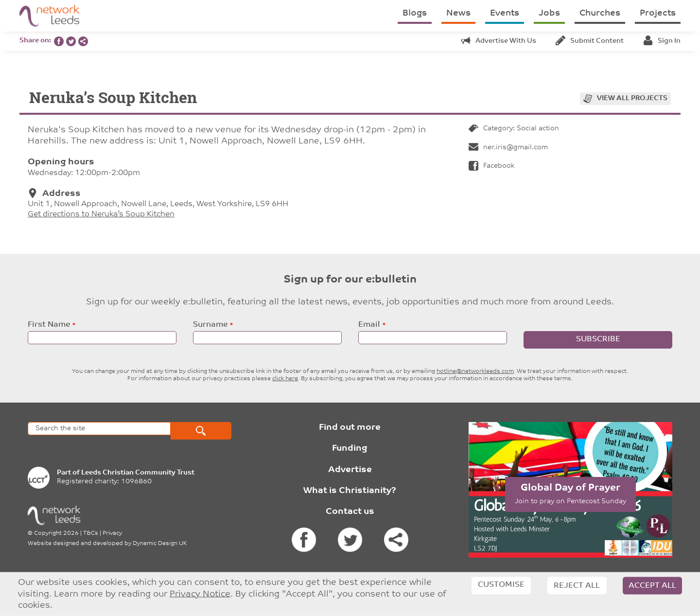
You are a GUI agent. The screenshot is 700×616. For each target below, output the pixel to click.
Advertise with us (499, 41)
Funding (350, 449)
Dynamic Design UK (160, 544)
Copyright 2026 (56, 533)
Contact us (350, 512)
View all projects (632, 98)
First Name (49, 325)
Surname (210, 325)
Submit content (590, 41)
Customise (501, 585)
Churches (600, 13)
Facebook (491, 166)
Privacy (112, 533)
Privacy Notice (200, 594)
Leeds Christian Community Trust (138, 473)
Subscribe (598, 339)
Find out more (350, 428)
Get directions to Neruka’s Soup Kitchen (101, 214)
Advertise (350, 470)
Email (369, 325)
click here (285, 379)
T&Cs (91, 533)
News (458, 13)
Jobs (549, 13)
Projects (658, 13)
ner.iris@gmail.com (508, 148)
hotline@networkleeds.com (475, 371)
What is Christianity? (350, 491)
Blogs (415, 13)
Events (505, 13)
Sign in (662, 41)
